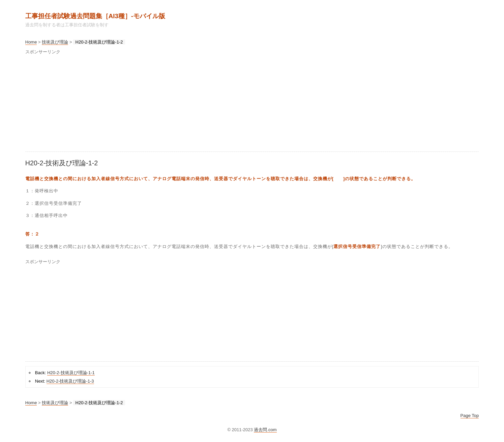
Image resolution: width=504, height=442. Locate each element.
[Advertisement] (228, 104)
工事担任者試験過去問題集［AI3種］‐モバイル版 (95, 16)
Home (31, 42)
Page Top (470, 416)
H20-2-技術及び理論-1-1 (71, 373)
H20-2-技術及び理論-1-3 (70, 381)
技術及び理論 (55, 42)
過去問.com (265, 430)
